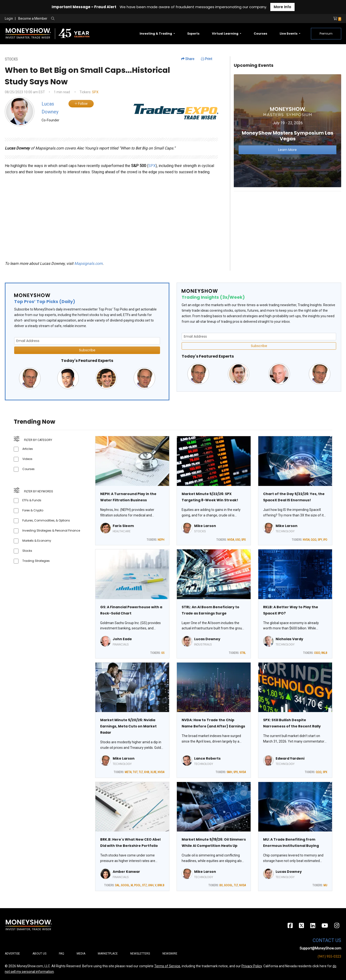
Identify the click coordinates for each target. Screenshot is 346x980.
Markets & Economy (37, 541)
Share (188, 59)
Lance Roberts (207, 758)
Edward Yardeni (290, 758)
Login (9, 19)
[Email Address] (87, 341)
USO (238, 540)
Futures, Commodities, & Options (46, 520)
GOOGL (125, 885)
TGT (135, 772)
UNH (151, 885)
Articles (28, 449)
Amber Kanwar (126, 872)
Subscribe (87, 350)
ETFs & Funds (32, 500)
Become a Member (33, 19)
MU (325, 885)
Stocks (27, 551)
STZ (144, 885)
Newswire (170, 954)
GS (163, 653)
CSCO (317, 653)
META (128, 772)
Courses (260, 34)
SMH (229, 772)
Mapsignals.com (88, 264)
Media (81, 954)
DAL (117, 885)
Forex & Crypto (33, 510)
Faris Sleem (123, 526)
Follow (81, 104)
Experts (193, 34)
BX (221, 885)
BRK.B (161, 885)
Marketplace (108, 954)
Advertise (12, 954)
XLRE (153, 772)
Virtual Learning (226, 34)
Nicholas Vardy (289, 639)
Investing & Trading (156, 34)
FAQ (62, 954)
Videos (27, 459)
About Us (39, 954)
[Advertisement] (287, 229)
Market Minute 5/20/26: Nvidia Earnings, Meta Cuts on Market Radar (128, 726)
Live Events (289, 34)
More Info (282, 7)
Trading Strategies (36, 561)
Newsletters (140, 954)
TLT (141, 772)
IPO (325, 540)
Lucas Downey (207, 639)
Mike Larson (205, 526)
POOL (137, 885)
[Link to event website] (287, 130)
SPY (320, 540)
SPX (95, 92)
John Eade (122, 639)
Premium (326, 34)
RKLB (324, 653)
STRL (243, 653)
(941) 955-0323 (329, 956)
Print (207, 59)
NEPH (161, 540)
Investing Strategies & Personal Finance (51, 530)
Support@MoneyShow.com (320, 948)
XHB (147, 772)
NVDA (231, 540)
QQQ (314, 540)
